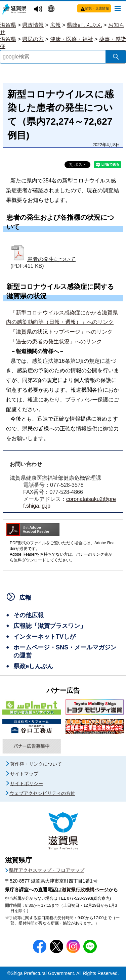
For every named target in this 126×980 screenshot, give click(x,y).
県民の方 (33, 39)
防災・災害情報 (97, 8)
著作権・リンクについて (36, 764)
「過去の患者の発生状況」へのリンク (56, 342)
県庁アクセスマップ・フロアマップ (47, 870)
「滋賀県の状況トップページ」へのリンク (61, 332)
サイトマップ (24, 774)
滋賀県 (8, 25)
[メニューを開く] (118, 8)
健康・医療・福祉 (72, 39)
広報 (55, 25)
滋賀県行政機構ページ (85, 890)
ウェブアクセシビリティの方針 (42, 793)
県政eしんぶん (85, 25)
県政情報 (33, 25)
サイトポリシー (27, 783)
